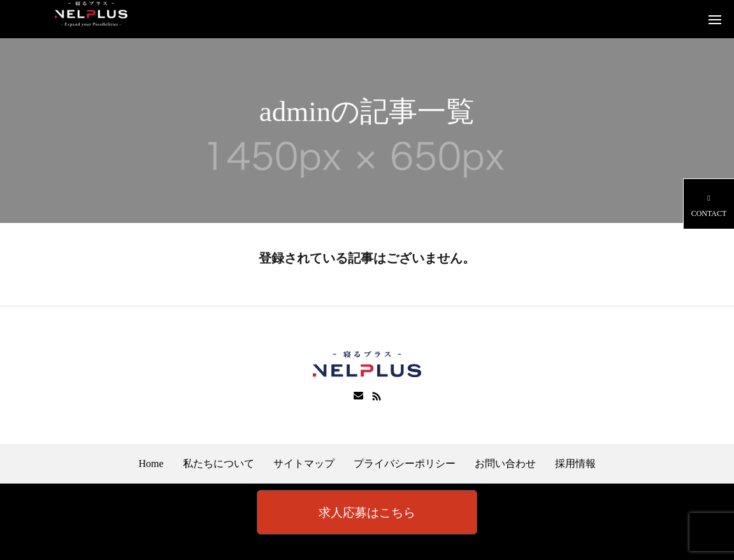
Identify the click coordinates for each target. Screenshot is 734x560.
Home (151, 464)
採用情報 (575, 464)
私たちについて (219, 464)
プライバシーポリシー (405, 464)
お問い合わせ (505, 464)
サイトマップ (304, 464)
